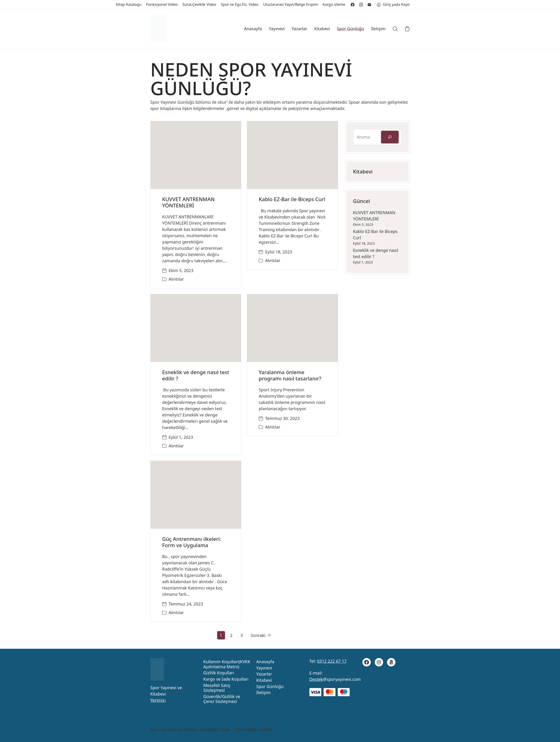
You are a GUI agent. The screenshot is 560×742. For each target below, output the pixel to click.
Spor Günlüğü (270, 687)
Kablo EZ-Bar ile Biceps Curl (292, 199)
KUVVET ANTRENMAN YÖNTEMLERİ (189, 202)
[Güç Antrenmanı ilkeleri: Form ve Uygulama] (196, 495)
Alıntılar (176, 279)
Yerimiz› (158, 700)
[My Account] (393, 5)
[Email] (369, 5)
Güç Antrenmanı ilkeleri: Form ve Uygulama (192, 542)
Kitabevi (264, 680)
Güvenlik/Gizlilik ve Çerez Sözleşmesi (222, 699)
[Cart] (407, 29)
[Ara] (390, 137)
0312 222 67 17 (332, 661)
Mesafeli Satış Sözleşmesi (217, 688)
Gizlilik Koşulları (219, 673)
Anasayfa (265, 662)
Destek (316, 679)
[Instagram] (361, 5)
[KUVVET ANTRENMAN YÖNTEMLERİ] (196, 155)
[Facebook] (353, 5)
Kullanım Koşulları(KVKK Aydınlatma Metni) (227, 664)
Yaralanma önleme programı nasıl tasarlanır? (290, 375)
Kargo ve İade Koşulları (226, 679)
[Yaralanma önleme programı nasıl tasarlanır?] (292, 328)
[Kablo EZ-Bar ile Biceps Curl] (292, 155)
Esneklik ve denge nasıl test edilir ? (196, 375)
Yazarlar (264, 674)
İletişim (264, 693)
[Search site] (395, 29)
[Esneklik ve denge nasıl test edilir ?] (196, 328)
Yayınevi (264, 668)
